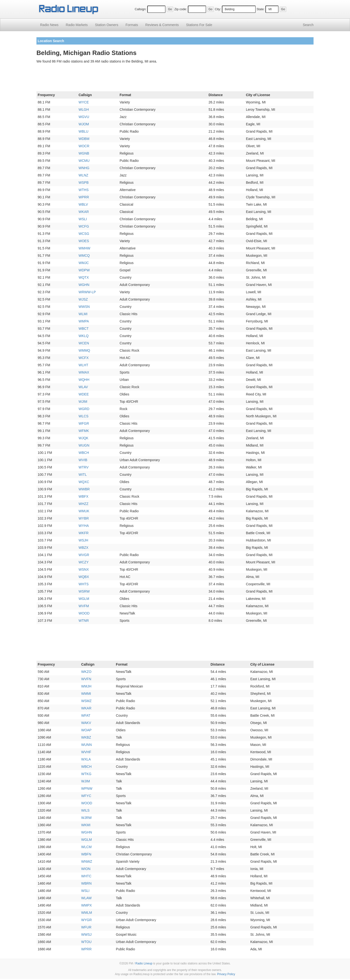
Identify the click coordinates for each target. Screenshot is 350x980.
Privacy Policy (226, 974)
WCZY (83, 562)
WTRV (83, 467)
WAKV (86, 723)
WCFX (83, 358)
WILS (85, 810)
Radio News (49, 25)
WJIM (83, 402)
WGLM (84, 599)
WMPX (87, 905)
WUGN (84, 445)
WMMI (86, 694)
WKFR (83, 533)
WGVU (84, 117)
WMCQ (84, 256)
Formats (132, 25)
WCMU (84, 161)
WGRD (84, 409)
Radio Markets (77, 25)
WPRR (84, 197)
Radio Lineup (144, 963)
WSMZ (86, 701)
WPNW (87, 788)
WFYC (86, 796)
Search (308, 25)
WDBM (84, 139)
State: (261, 9)
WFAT (86, 715)
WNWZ (87, 861)
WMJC (84, 263)
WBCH (84, 453)
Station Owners (107, 25)
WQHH (84, 380)
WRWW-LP (87, 292)
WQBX (84, 577)
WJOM (84, 124)
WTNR (84, 621)
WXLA (86, 759)
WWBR (84, 489)
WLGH (84, 110)
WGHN (84, 285)
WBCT (83, 329)
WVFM (84, 606)
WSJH (83, 540)
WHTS (83, 584)
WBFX (83, 496)
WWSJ (86, 934)
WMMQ (84, 350)
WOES (84, 241)
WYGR (87, 920)
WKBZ (86, 737)
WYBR (84, 518)
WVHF (86, 752)
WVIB (83, 460)
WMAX (84, 372)
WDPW (84, 270)
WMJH (86, 686)
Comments (162, 25)
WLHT (83, 365)
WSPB (83, 183)
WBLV (83, 204)
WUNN (87, 745)
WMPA (84, 321)
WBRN (86, 883)
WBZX (83, 548)
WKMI (86, 825)
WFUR (86, 927)
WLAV (83, 387)
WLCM (86, 847)
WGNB (84, 153)
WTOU (86, 942)
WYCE (84, 102)
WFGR (84, 423)
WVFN (86, 679)
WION (86, 869)
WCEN (84, 343)
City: (218, 9)
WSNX (84, 569)
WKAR (84, 212)
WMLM (87, 913)
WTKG (86, 774)
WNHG (84, 168)
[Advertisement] (175, 78)
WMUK (84, 511)
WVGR (84, 555)
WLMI (83, 314)
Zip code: (181, 9)
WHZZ (83, 504)
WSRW (84, 591)
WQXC (84, 482)
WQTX (84, 277)
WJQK (83, 438)
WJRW (86, 818)
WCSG (84, 234)
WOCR (84, 146)
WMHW (84, 248)
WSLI (83, 219)
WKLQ (83, 336)
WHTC (86, 876)
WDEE (84, 394)
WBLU (83, 131)
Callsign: (140, 9)
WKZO (86, 672)
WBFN (86, 854)
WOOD (84, 613)
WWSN (84, 307)
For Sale (199, 25)
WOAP (86, 730)
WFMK (84, 431)
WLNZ (83, 175)
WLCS (83, 416)
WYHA (84, 526)
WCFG (84, 226)
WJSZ (83, 299)
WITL (83, 475)
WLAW (86, 898)
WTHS (83, 190)
